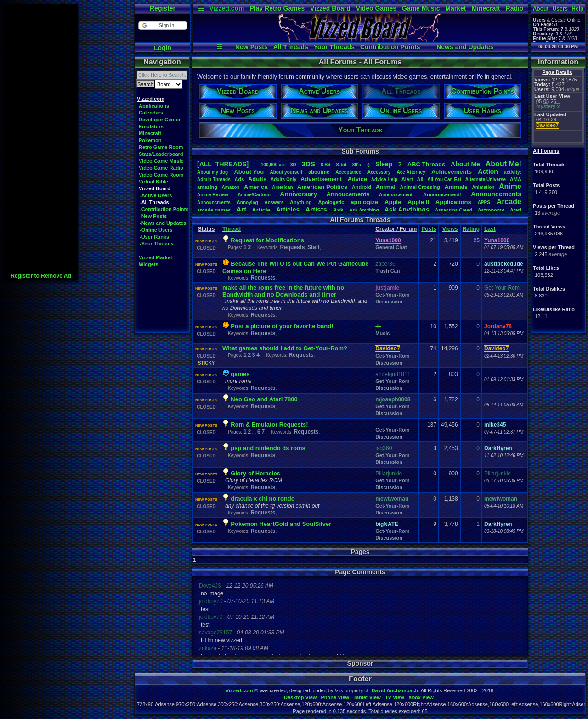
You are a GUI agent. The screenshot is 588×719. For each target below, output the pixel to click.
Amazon (231, 187)
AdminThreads (214, 180)
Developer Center (160, 120)
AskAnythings (407, 210)
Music (382, 333)
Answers (274, 203)
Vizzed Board (330, 8)
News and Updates (465, 47)
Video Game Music (161, 161)
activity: (513, 172)
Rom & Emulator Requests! (269, 425)
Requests (292, 247)
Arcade (509, 202)
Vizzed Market (155, 257)
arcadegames (214, 210)
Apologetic (331, 202)
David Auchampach (395, 690)
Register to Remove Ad (41, 276)
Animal (385, 187)
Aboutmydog (212, 172)
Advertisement (322, 179)
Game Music (421, 8)
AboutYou (249, 172)
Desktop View (300, 697)
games (240, 374)
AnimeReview (213, 195)
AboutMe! (503, 164)
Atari (516, 210)
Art (242, 209)
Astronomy (491, 210)
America (256, 187)
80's (357, 165)
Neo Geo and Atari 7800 (264, 399)
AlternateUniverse (486, 180)
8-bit (342, 165)
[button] (162, 26)
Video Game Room (161, 175)
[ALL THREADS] (223, 164)
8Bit (326, 165)
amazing (207, 187)
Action (488, 171)
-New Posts (153, 216)
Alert (407, 179)
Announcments (214, 203)
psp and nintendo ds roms (268, 448)
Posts (429, 229)
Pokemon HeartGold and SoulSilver (281, 524)
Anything (301, 202)
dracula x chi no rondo (263, 499)
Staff (314, 247)
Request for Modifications (267, 240)
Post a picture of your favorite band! (282, 326)
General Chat (391, 247)
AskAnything (364, 210)
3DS (308, 164)
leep (384, 164)
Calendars (151, 113)
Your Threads (334, 47)
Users (560, 9)
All (420, 179)
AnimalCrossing (420, 187)
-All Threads (154, 202)
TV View (395, 697)
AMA (516, 179)
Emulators (151, 126)
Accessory (379, 172)
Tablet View (367, 697)
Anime (510, 186)
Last (490, 229)
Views (450, 229)
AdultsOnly (283, 180)
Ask (338, 210)
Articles (288, 210)
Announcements (496, 194)
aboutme (319, 172)
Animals (456, 187)
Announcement (396, 195)
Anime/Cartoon (254, 195)
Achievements (452, 172)
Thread (232, 229)
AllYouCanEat (444, 180)
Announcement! (442, 194)
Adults (257, 179)
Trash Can (387, 271)
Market (455, 8)
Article (261, 210)
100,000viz (273, 165)
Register (163, 8)
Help (577, 9)
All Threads (291, 47)
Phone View (335, 697)
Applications (154, 106)
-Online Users (156, 230)
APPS (484, 203)
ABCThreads (426, 164)
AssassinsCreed (454, 210)
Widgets (149, 264)
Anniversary (298, 194)
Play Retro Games (277, 8)
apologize (364, 202)
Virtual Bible (153, 182)
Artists (316, 209)
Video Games (376, 8)
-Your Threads (157, 244)
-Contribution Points (164, 209)
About (541, 9)
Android (362, 187)
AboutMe (465, 164)
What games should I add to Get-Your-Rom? (285, 348)
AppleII (418, 202)
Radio (515, 8)
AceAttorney (411, 172)
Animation (483, 187)
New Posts (252, 47)
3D (293, 165)
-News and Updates (163, 223)
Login (163, 48)
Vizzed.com (226, 8)
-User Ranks (154, 237)
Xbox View (421, 697)
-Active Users (156, 195)
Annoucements (348, 194)
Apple (393, 202)
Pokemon (150, 140)
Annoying (248, 203)
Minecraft (486, 8)
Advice (358, 179)
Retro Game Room (161, 147)
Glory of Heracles (255, 473)
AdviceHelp (384, 180)
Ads (239, 179)
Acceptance (348, 172)
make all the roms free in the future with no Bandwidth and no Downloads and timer (283, 291)
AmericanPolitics (322, 187)
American (283, 187)
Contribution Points (390, 47)
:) (368, 165)
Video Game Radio (161, 168)
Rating (471, 229)
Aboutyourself (286, 172)
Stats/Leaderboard (161, 154)
